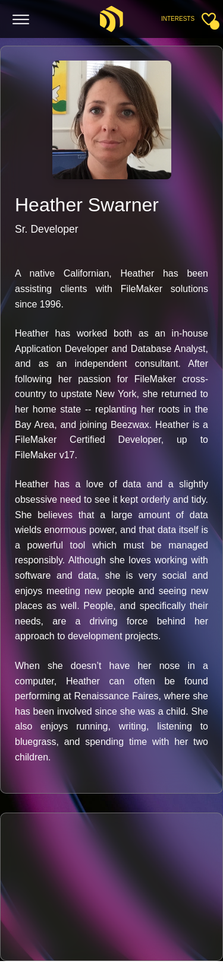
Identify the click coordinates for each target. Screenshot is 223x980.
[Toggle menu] (21, 20)
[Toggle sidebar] (209, 19)
